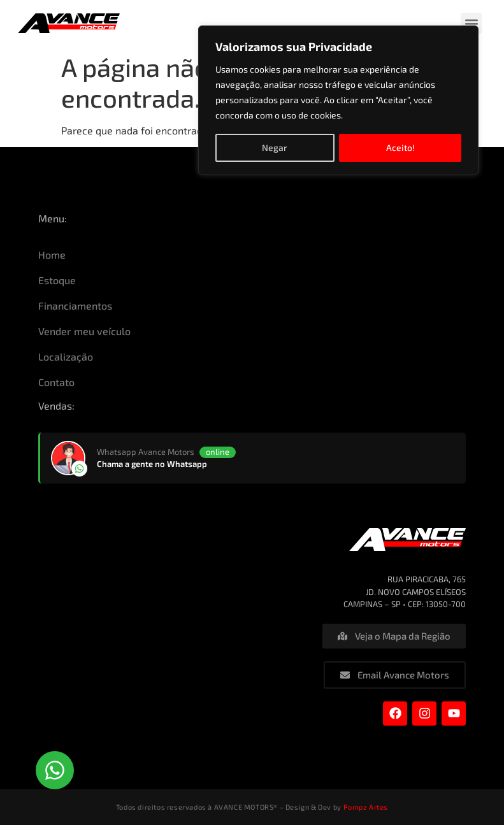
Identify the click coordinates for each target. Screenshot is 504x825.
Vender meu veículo (84, 331)
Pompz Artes (366, 807)
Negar (275, 147)
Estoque (57, 280)
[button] (471, 23)
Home (52, 255)
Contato (56, 382)
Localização (66, 356)
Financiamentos (75, 305)
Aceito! (400, 147)
